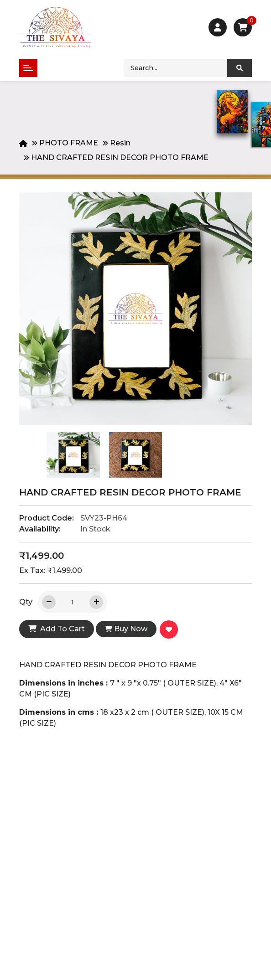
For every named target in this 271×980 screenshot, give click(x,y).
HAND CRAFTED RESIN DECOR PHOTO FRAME (120, 157)
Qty (26, 602)
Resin (120, 143)
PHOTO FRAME (69, 143)
